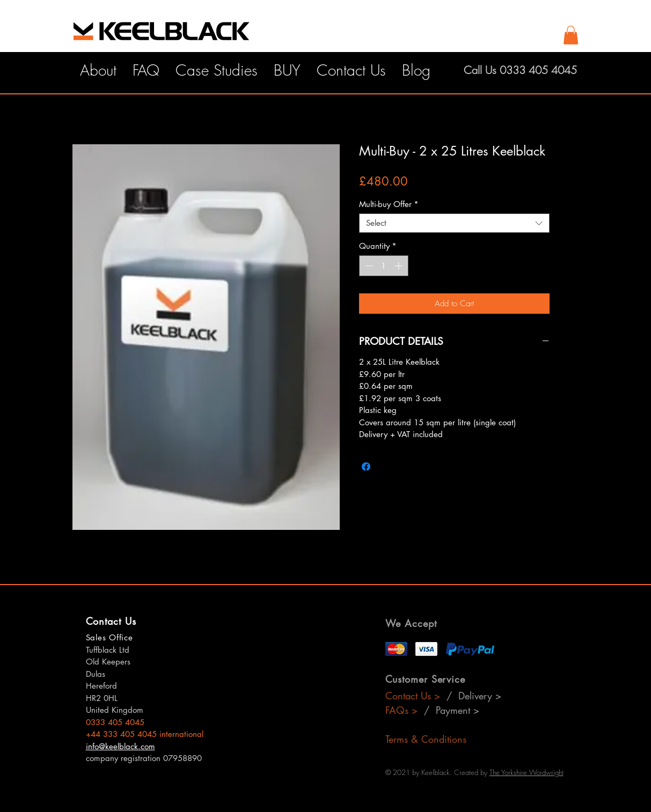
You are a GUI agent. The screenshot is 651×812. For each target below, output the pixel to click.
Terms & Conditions (426, 739)
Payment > (458, 710)
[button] (571, 35)
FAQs (401, 710)
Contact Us (410, 696)
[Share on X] (386, 467)
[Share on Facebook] (366, 467)
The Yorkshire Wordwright (526, 772)
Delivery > (480, 696)
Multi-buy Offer (389, 204)
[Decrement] (368, 266)
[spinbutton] (383, 266)
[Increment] (400, 266)
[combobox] (454, 223)
